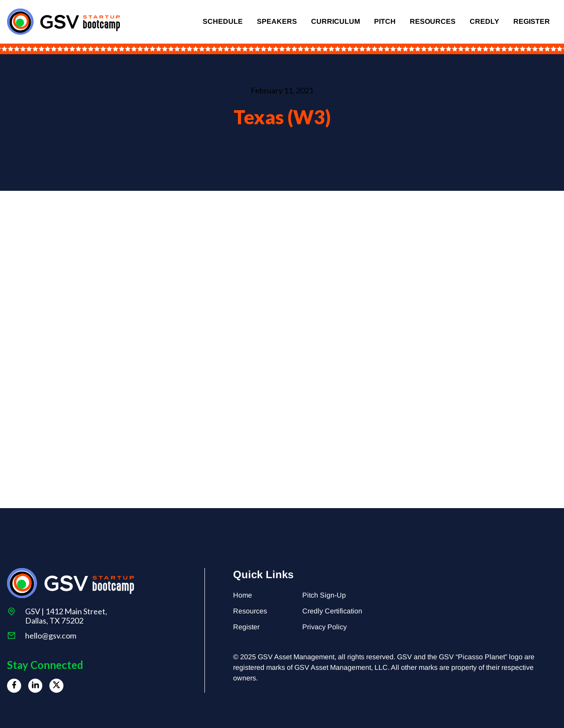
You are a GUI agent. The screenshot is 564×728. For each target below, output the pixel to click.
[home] (63, 22)
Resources (433, 21)
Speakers (277, 21)
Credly (484, 21)
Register (532, 21)
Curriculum (336, 21)
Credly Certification (332, 611)
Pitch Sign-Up (324, 595)
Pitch (385, 21)
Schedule (223, 21)
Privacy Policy (325, 627)
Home (243, 595)
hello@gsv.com (51, 636)
